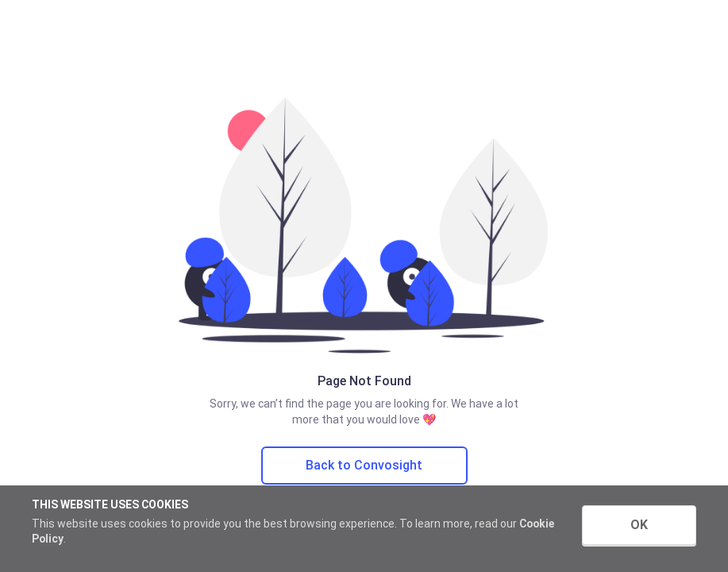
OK (639, 525)
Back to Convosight (364, 465)
